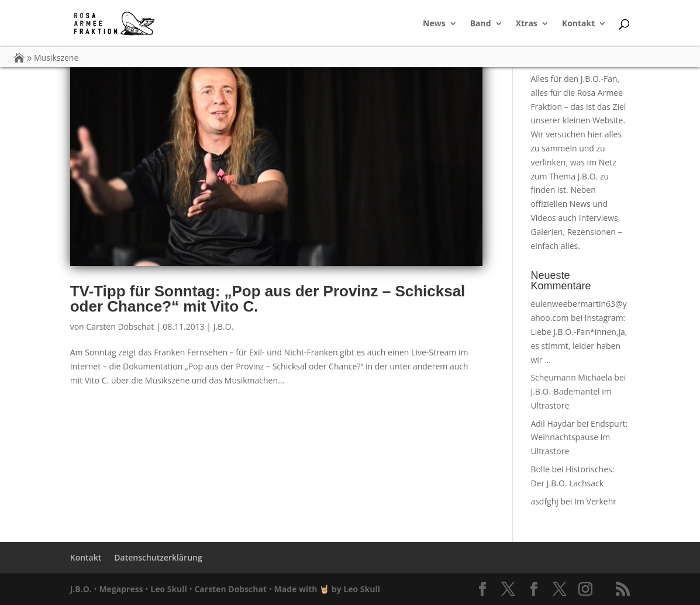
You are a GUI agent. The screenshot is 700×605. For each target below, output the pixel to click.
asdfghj (544, 501)
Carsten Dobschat (120, 326)
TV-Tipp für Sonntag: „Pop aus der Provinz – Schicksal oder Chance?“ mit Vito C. (268, 299)
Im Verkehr (595, 501)
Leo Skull (169, 589)
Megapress (121, 589)
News (434, 24)
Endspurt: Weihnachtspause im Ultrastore (579, 438)
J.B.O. (224, 326)
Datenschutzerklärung (158, 557)
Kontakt (578, 24)
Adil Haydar (552, 424)
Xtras (527, 24)
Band (481, 24)
